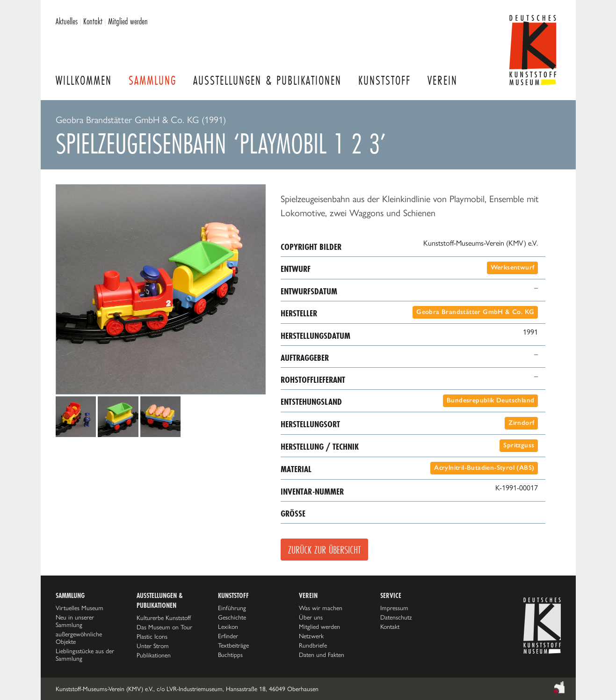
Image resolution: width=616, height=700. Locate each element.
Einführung (232, 608)
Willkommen (84, 80)
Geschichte (232, 617)
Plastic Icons (152, 636)
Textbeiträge (233, 645)
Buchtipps (230, 655)
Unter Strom (153, 646)
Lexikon (228, 627)
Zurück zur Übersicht (324, 550)
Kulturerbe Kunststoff (164, 618)
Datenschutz (396, 617)
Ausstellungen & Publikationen (267, 80)
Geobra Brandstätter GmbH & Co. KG (475, 312)
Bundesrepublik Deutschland (490, 400)
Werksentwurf (513, 267)
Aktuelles (67, 21)
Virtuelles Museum (80, 608)
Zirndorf (521, 423)
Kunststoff (384, 80)
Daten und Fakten (322, 655)
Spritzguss (519, 445)
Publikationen (154, 655)
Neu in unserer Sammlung (75, 621)
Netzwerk (311, 636)
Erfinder (228, 636)
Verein (442, 80)
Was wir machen (321, 608)
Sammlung (152, 80)
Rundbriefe (313, 645)
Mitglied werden (128, 21)
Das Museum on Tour (164, 627)
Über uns (311, 617)
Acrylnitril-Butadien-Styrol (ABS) (484, 468)
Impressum (394, 608)
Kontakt (93, 21)
